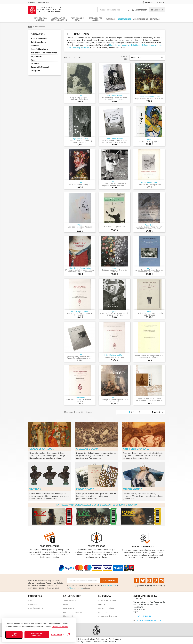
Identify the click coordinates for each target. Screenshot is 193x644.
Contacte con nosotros (72, 612)
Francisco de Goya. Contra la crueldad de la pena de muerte (149, 400)
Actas (33, 60)
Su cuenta (105, 596)
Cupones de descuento (108, 616)
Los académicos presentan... (114, 226)
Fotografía (35, 71)
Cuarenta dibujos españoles (149, 185)
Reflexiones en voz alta (114, 357)
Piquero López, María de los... (149, 96)
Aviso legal (81, 642)
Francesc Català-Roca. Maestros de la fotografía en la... (115, 314)
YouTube (149, 581)
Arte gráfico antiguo (40, 19)
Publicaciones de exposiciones (44, 53)
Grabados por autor (96, 19)
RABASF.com (148, 2)
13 (139, 412)
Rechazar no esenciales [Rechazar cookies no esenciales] (37, 635)
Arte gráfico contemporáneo (59, 19)
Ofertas (31, 600)
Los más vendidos (36, 608)
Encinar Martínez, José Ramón (115, 355)
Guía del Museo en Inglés (80, 185)
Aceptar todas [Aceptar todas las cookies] (14, 635)
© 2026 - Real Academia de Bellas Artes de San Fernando (96, 639)
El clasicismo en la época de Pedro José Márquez (149, 314)
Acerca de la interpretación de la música (80, 400)
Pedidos (102, 604)
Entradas (155, 19)
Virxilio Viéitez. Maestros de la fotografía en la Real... (114, 98)
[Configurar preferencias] (58, 635)
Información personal (107, 600)
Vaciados (110, 19)
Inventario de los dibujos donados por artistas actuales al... (149, 356)
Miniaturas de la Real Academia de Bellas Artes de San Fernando (80, 271)
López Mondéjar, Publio (115, 95)
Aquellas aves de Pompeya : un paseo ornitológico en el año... (149, 228)
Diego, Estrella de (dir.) (80, 139)
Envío (65, 604)
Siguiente (158, 412)
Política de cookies (60, 627)
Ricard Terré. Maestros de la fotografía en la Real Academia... (114, 185)
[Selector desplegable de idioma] (161, 3)
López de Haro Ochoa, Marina (80, 268)
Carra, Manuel (80, 398)
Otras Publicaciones (39, 49)
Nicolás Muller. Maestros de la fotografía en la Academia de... (114, 141)
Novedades (33, 604)
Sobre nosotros (69, 600)
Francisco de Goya (77, 19)
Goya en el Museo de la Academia (149, 98)
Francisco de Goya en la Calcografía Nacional (80, 98)
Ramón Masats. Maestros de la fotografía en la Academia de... (80, 357)
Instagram (162, 581)
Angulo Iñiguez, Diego (149, 182)
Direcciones (103, 612)
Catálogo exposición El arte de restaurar (114, 271)
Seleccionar (147, 58)
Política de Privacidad (110, 585)
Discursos (35, 46)
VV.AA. (80, 95)
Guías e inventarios (39, 38)
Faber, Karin (149, 225)
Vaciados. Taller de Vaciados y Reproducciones (80, 141)
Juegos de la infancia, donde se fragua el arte (80, 314)
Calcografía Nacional (40, 67)
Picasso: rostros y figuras (149, 141)
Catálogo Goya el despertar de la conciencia (115, 400)
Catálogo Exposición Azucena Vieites (80, 228)
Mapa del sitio (69, 616)
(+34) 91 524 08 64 (143, 616)
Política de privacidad (94, 642)
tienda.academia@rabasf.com (148, 620)
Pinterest (155, 581)
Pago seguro (68, 608)
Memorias (35, 63)
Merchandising (140, 19)
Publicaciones (124, 19)
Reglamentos (36, 56)
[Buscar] (114, 10)
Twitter (143, 581)
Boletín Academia (38, 42)
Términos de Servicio (76, 588)
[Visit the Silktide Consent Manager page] (69, 635)
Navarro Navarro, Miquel (80, 311)
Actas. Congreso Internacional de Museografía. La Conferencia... (149, 271)
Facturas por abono (106, 608)
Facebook (137, 581)
